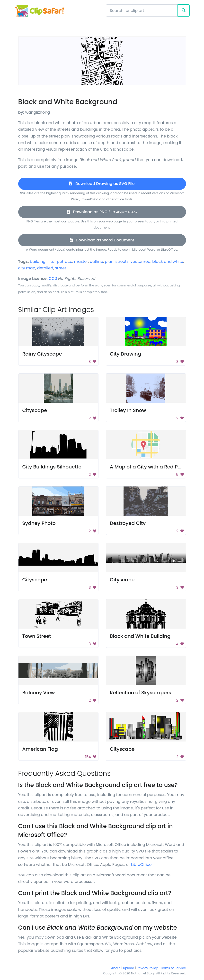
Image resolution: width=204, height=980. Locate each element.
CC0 (53, 279)
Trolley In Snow (128, 410)
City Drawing (126, 354)
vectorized (140, 261)
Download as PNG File (102, 212)
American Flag (40, 749)
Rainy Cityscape (42, 354)
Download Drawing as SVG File (102, 184)
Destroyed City (128, 523)
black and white (168, 261)
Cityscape (35, 410)
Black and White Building (140, 636)
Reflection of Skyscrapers (141, 693)
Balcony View (39, 693)
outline (97, 261)
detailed (45, 268)
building (38, 261)
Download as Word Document (102, 240)
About (116, 968)
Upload (129, 968)
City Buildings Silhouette (52, 467)
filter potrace (60, 261)
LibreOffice (141, 865)
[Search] (142, 10)
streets (122, 261)
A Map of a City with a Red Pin (146, 467)
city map (27, 268)
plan (109, 261)
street (61, 268)
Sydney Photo (39, 523)
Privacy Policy (147, 968)
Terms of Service (173, 968)
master (81, 261)
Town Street (37, 636)
